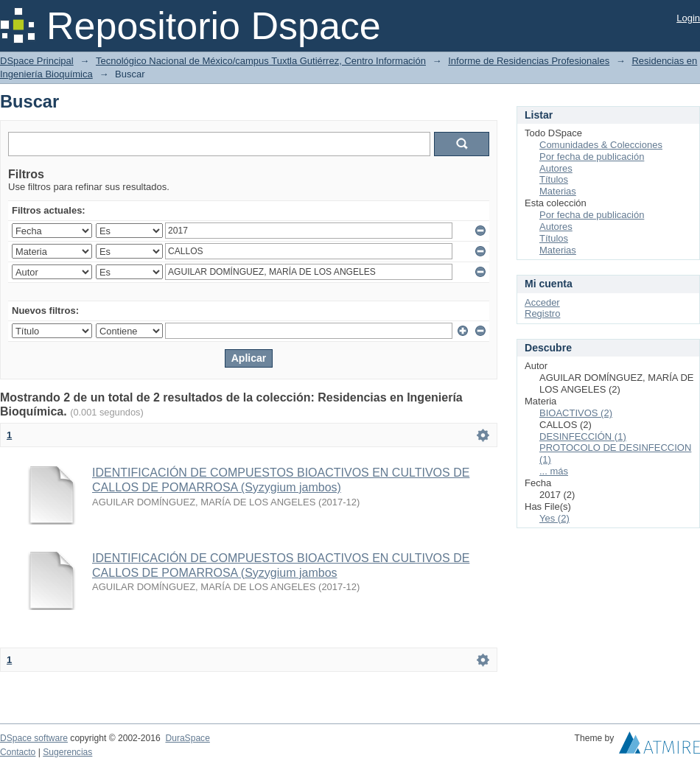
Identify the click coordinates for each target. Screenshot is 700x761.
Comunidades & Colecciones (601, 145)
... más (554, 471)
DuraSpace (187, 738)
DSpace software (34, 738)
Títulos (554, 179)
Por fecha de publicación (592, 157)
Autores (556, 168)
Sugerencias (67, 752)
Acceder (542, 302)
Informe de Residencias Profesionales (529, 61)
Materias (558, 191)
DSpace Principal (37, 61)
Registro (542, 313)
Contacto (18, 752)
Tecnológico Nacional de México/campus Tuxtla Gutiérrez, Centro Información (261, 61)
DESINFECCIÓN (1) (583, 436)
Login (688, 18)
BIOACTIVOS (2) (576, 413)
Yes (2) (554, 518)
